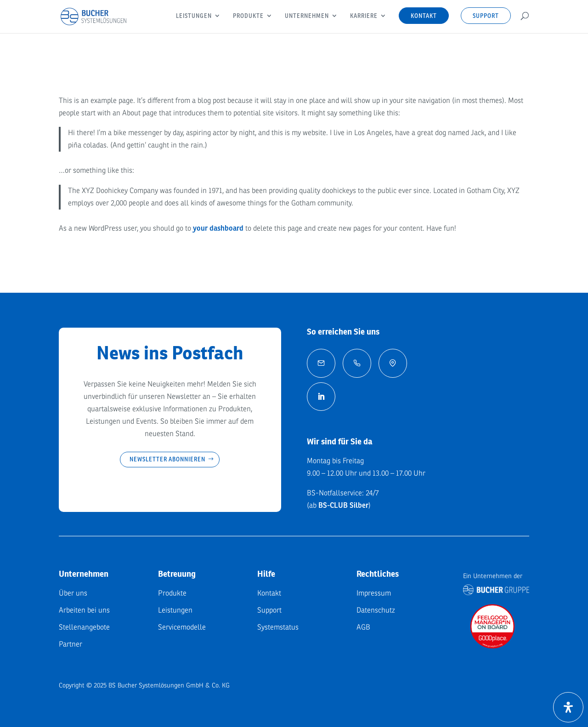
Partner (71, 644)
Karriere (364, 16)
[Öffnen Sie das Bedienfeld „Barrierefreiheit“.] (568, 707)
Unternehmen (307, 16)
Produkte (248, 16)
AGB (363, 627)
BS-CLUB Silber (343, 505)
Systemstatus (278, 627)
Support (486, 16)
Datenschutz (376, 610)
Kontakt (424, 16)
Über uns (73, 593)
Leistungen (194, 16)
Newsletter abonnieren (167, 459)
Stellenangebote (84, 627)
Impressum (374, 593)
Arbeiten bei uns (84, 610)
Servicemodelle (182, 627)
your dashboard (218, 228)
